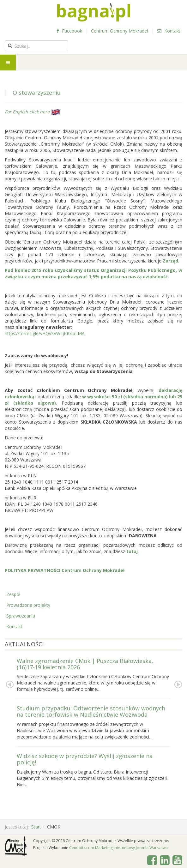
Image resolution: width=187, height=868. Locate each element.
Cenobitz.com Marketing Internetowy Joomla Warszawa (118, 848)
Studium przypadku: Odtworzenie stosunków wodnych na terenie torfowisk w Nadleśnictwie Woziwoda (91, 711)
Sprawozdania (21, 616)
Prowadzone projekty (28, 605)
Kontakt (169, 31)
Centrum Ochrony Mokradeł (120, 31)
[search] (36, 46)
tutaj (132, 551)
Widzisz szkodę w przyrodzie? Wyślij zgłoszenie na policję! (85, 759)
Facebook (69, 31)
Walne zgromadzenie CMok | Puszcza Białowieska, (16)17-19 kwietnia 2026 (85, 664)
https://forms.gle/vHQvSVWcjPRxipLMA (45, 333)
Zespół (13, 594)
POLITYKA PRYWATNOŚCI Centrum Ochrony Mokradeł (65, 570)
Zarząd (170, 261)
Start (36, 827)
